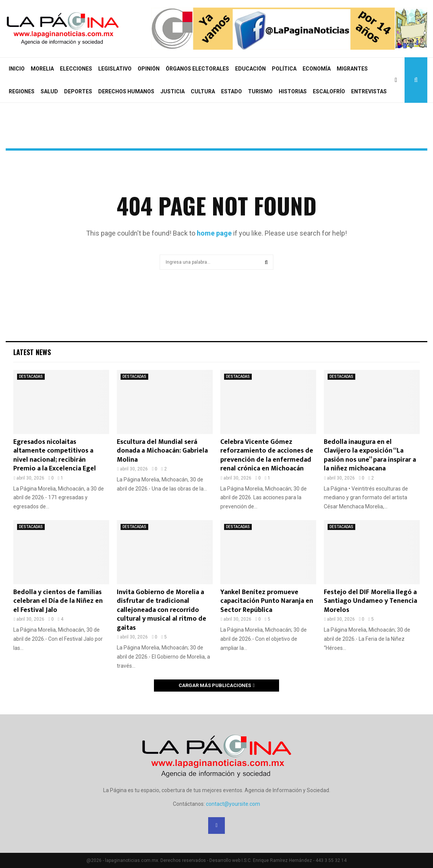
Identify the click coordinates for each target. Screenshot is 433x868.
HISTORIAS (293, 91)
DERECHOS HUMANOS (126, 91)
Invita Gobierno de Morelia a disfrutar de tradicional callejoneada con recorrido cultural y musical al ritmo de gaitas (162, 610)
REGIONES (22, 91)
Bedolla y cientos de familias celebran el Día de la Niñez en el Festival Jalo (58, 601)
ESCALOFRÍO (329, 91)
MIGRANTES (352, 69)
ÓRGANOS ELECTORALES (197, 69)
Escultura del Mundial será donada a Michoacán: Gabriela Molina (162, 451)
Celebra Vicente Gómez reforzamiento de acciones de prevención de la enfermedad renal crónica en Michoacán (267, 455)
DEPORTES (78, 91)
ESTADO (231, 91)
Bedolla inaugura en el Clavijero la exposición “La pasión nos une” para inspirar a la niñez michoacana (370, 455)
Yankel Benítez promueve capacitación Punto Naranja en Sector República (267, 601)
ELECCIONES (76, 69)
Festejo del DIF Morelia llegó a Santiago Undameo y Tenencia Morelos (370, 601)
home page (214, 233)
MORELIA (42, 69)
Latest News (32, 352)
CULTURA (203, 91)
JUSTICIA (173, 91)
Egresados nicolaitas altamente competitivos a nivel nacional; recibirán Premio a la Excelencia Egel (55, 455)
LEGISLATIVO (115, 69)
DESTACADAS (31, 377)
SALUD (49, 91)
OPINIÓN (149, 69)
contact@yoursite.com (233, 804)
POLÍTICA (284, 69)
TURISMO (260, 91)
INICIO (17, 69)
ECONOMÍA (317, 69)
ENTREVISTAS (369, 91)
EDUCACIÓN (250, 69)
